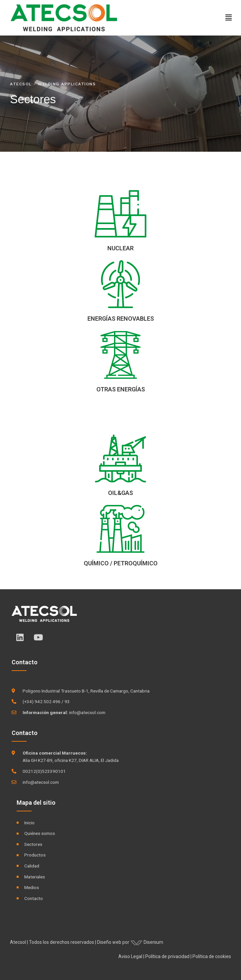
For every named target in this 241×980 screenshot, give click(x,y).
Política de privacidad (167, 956)
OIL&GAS (120, 493)
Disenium (147, 942)
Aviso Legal (130, 956)
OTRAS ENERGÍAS (121, 389)
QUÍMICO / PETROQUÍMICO (121, 563)
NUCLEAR (120, 248)
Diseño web (109, 942)
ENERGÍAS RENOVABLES (121, 319)
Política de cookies (212, 956)
